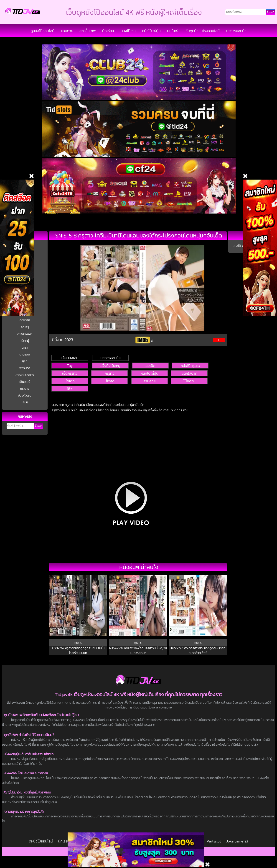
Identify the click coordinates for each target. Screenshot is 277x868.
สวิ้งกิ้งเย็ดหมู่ (110, 366)
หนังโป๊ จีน (128, 31)
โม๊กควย (189, 381)
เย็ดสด (110, 381)
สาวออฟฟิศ (25, 334)
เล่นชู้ (25, 402)
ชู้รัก (25, 361)
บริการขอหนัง (236, 31)
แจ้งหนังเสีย (70, 358)
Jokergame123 (237, 841)
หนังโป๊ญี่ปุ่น (150, 373)
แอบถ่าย (67, 31)
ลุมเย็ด (150, 366)
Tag (70, 366)
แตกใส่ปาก (189, 373)
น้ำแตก (70, 381)
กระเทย (25, 389)
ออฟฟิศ (25, 320)
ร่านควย (150, 381)
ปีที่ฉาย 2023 (62, 340)
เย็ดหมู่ (25, 341)
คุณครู (25, 327)
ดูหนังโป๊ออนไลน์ (42, 31)
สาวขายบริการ (25, 375)
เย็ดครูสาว (70, 373)
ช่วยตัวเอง (25, 395)
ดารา (25, 348)
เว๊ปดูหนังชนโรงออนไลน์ (202, 31)
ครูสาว (109, 373)
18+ (70, 389)
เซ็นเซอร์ (25, 382)
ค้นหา (38, 426)
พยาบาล (25, 368)
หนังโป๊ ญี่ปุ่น (151, 31)
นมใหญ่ (173, 31)
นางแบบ (25, 354)
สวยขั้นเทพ (88, 31)
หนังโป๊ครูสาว (190, 366)
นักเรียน (108, 31)
